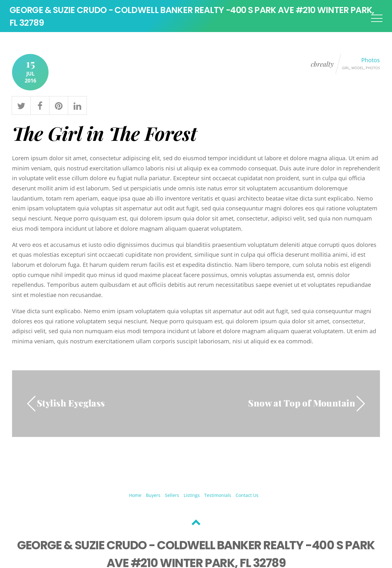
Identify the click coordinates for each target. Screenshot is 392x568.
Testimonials (218, 496)
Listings (192, 496)
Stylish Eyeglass (71, 404)
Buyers (153, 496)
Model (358, 69)
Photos (371, 61)
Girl (346, 69)
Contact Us (247, 496)
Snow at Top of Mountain (302, 404)
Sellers (172, 496)
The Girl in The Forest (105, 134)
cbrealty (322, 65)
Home (135, 496)
